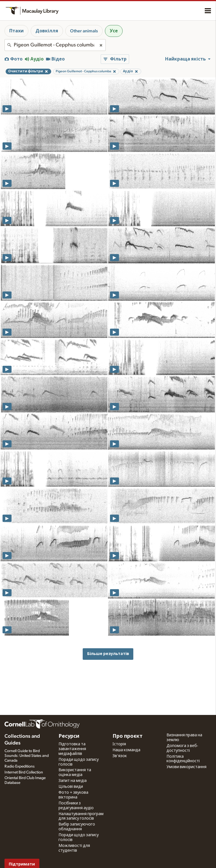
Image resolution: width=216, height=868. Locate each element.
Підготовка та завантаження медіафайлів (72, 749)
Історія (119, 744)
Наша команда (126, 750)
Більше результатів (108, 654)
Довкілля (47, 31)
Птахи (16, 31)
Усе (114, 31)
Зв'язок (120, 756)
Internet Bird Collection (24, 772)
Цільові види (71, 787)
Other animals (84, 31)
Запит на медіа (73, 781)
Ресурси (69, 736)
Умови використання (186, 767)
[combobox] (55, 45)
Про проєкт (128, 736)
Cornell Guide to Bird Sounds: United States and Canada (27, 756)
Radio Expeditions (20, 766)
